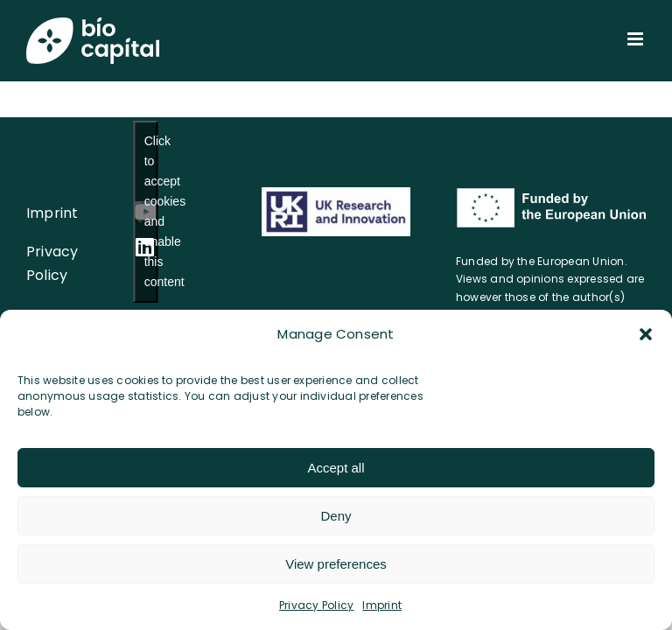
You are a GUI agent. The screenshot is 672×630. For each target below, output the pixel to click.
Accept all (336, 468)
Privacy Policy (316, 605)
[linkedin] (145, 247)
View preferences (336, 564)
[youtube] (146, 212)
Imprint (382, 605)
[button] (646, 334)
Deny (336, 516)
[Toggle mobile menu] (637, 39)
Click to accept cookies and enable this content (151, 211)
